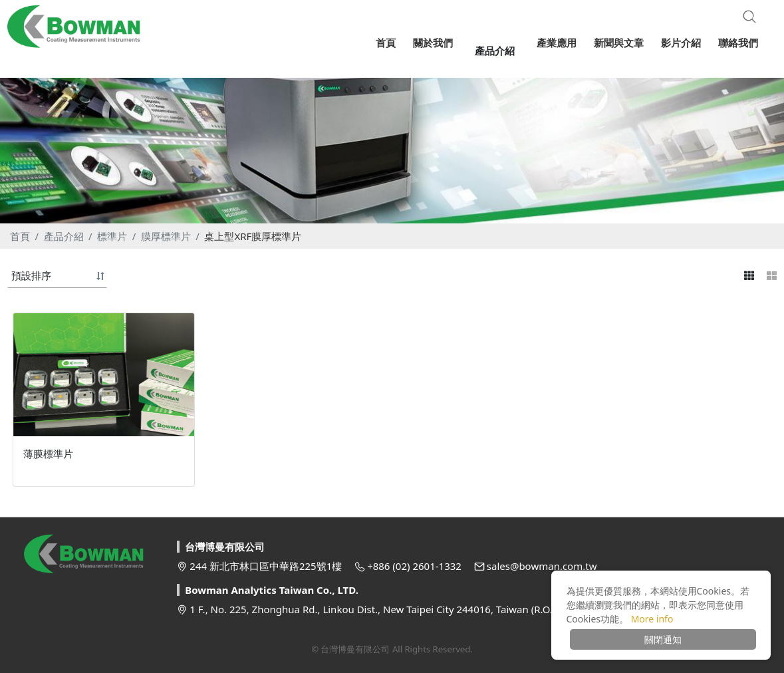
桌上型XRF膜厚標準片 (253, 236)
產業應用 (557, 43)
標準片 (112, 236)
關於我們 (442, 43)
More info (652, 619)
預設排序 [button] (31, 275)
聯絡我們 (738, 43)
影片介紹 (681, 43)
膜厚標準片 (166, 236)
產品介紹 (64, 236)
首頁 (20, 236)
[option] (392, 145)
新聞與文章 (619, 43)
